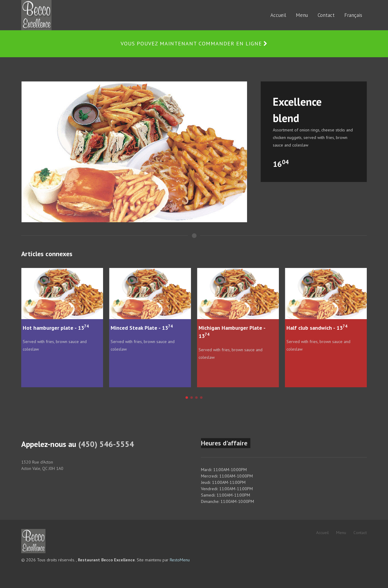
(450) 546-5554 (106, 444)
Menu (341, 533)
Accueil (323, 533)
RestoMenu (180, 560)
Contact (360, 533)
